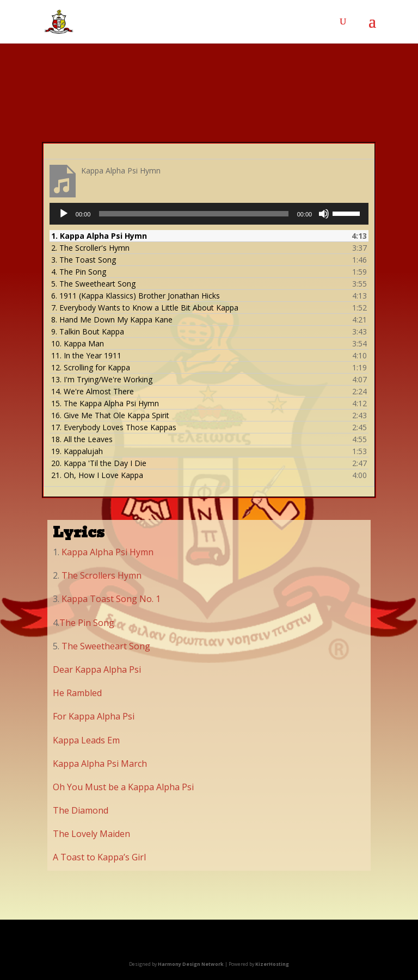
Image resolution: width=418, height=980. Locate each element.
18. (82, 439)
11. (86, 355)
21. (97, 475)
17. (114, 427)
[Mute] (324, 214)
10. (78, 343)
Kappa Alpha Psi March (100, 764)
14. (93, 391)
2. (90, 248)
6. (136, 296)
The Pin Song (87, 623)
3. (84, 260)
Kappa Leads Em (86, 740)
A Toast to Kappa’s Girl (99, 857)
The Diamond (81, 810)
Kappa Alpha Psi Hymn (106, 552)
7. (145, 308)
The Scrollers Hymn (102, 575)
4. (79, 272)
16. (110, 415)
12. (91, 367)
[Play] (64, 214)
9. (88, 331)
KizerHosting (272, 964)
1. (99, 236)
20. (99, 463)
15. (105, 403)
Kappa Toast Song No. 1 (111, 599)
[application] (209, 214)
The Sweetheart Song (106, 646)
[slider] (193, 214)
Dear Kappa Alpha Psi (97, 669)
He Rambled (77, 693)
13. (102, 379)
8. (112, 320)
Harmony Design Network (191, 964)
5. (93, 284)
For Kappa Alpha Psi (94, 716)
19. (77, 451)
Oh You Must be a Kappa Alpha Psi (123, 787)
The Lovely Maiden (91, 834)
